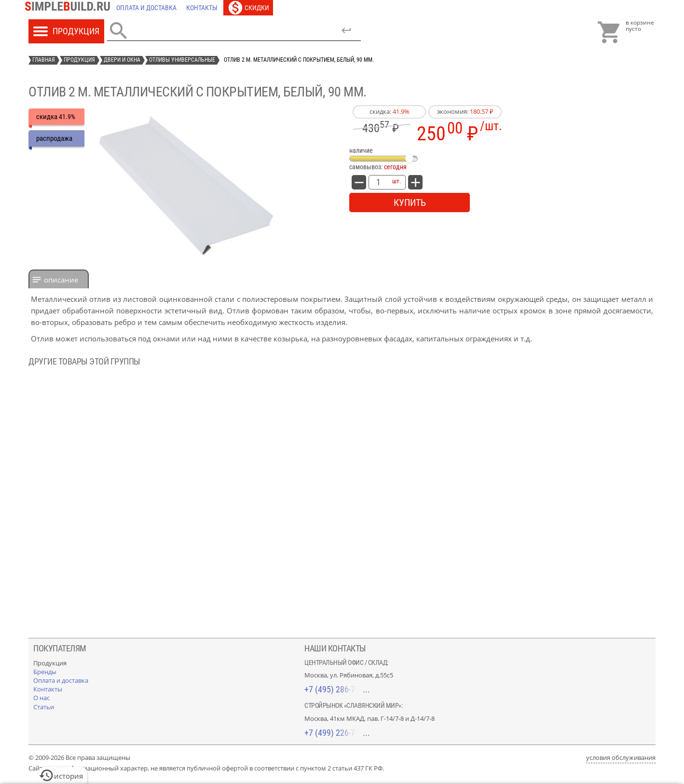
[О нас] (41, 698)
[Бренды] (45, 672)
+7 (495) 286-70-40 (337, 689)
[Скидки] (248, 8)
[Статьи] (44, 707)
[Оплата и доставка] (146, 8)
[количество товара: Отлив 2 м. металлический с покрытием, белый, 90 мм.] (378, 182)
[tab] (59, 279)
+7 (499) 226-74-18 (337, 733)
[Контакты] (202, 8)
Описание (61, 280)
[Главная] (70, 8)
